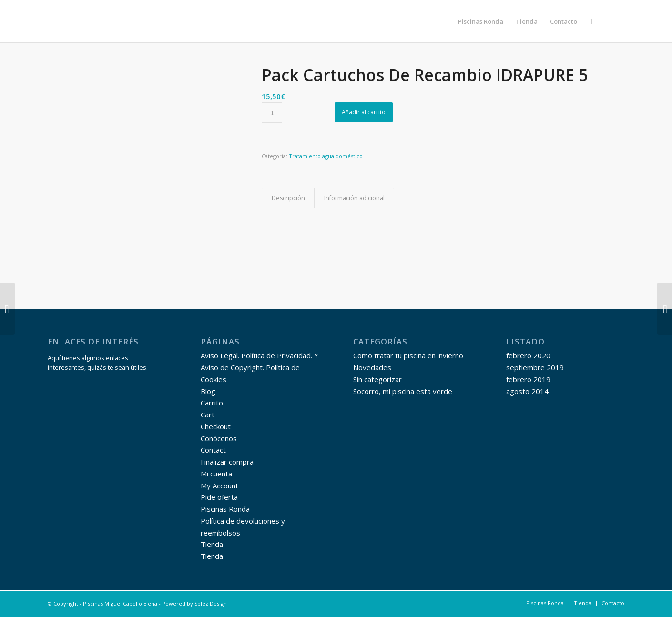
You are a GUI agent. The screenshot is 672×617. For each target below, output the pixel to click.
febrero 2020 (528, 355)
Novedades (372, 367)
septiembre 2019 (535, 367)
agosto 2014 (527, 391)
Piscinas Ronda (225, 509)
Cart (208, 415)
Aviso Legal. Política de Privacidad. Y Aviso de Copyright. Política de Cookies (260, 367)
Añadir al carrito (364, 112)
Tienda (212, 544)
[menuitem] (481, 21)
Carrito (212, 403)
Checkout (216, 426)
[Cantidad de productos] (272, 113)
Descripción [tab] (288, 198)
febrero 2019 (528, 379)
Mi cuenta (216, 474)
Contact (213, 450)
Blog (208, 391)
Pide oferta (219, 497)
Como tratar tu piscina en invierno (408, 355)
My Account (219, 486)
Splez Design (211, 603)
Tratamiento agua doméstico (326, 156)
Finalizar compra (227, 462)
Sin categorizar (377, 379)
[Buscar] (591, 21)
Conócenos (219, 438)
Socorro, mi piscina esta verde (403, 391)
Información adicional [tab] (354, 198)
